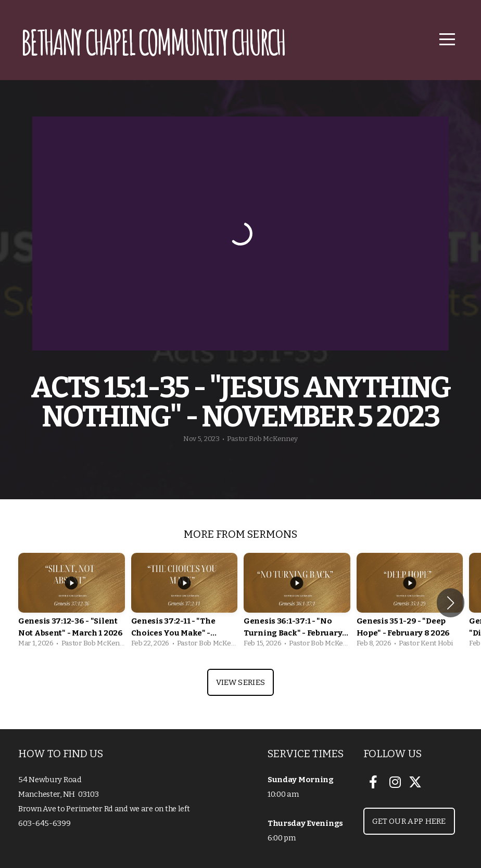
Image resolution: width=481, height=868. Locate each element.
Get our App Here (409, 821)
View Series (240, 682)
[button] (451, 603)
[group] (72, 603)
